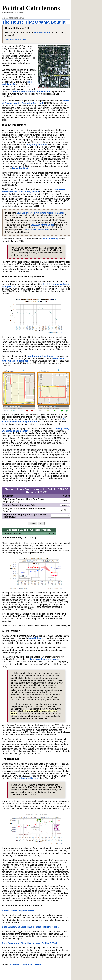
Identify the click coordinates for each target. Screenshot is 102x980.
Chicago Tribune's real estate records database (41, 213)
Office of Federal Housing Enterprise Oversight (36, 102)
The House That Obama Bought (34, 22)
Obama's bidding (50, 239)
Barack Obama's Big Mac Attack (18, 911)
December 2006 (20, 168)
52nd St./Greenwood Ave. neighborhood (35, 420)
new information (42, 33)
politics (25, 964)
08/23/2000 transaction (42, 225)
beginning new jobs (37, 144)
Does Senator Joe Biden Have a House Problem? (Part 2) (31, 943)
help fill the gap (36, 638)
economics (15, 964)
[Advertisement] (36, 972)
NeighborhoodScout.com (40, 356)
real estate (36, 964)
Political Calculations (31, 8)
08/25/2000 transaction (38, 230)
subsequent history (29, 778)
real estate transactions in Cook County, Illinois (33, 191)
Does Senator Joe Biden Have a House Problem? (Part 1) (31, 927)
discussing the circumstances (44, 659)
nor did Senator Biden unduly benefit (32, 91)
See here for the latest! (17, 40)
